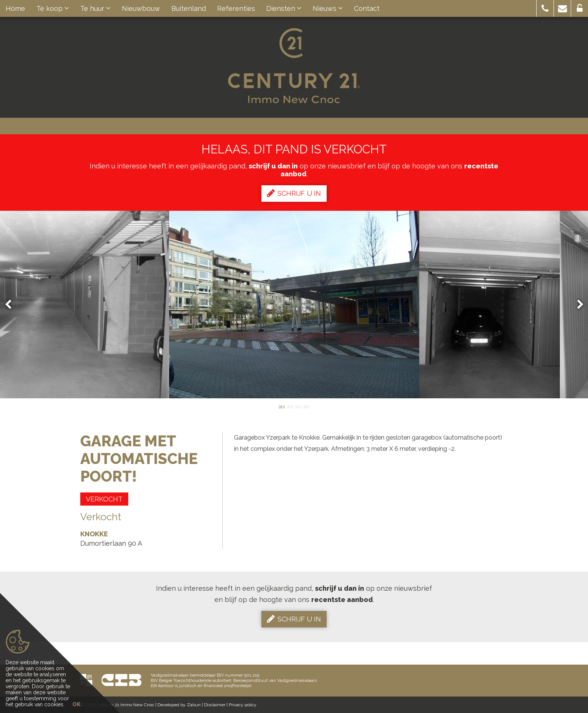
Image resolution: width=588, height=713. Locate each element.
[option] (294, 305)
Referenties (236, 8)
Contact (367, 8)
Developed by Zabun (179, 705)
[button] (545, 8)
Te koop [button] (53, 8)
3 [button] (298, 406)
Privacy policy (243, 705)
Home (15, 8)
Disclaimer (215, 705)
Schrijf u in (294, 193)
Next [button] (577, 305)
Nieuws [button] (328, 8)
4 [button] (306, 406)
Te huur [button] (95, 8)
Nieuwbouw (141, 8)
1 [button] (282, 406)
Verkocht (104, 499)
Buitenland (189, 8)
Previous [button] (12, 305)
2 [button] (290, 406)
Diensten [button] (284, 8)
